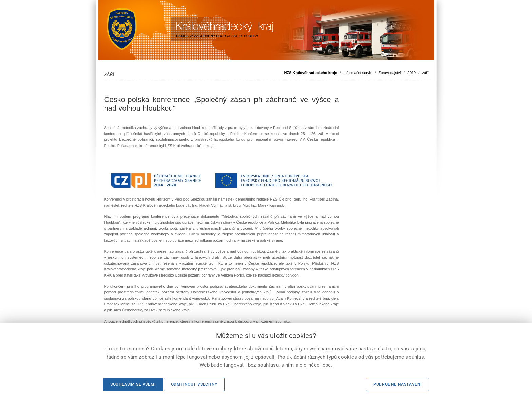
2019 (412, 73)
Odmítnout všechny (194, 384)
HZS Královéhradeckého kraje (311, 73)
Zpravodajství (390, 73)
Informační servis (358, 73)
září (425, 73)
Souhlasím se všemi (133, 384)
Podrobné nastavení (397, 384)
